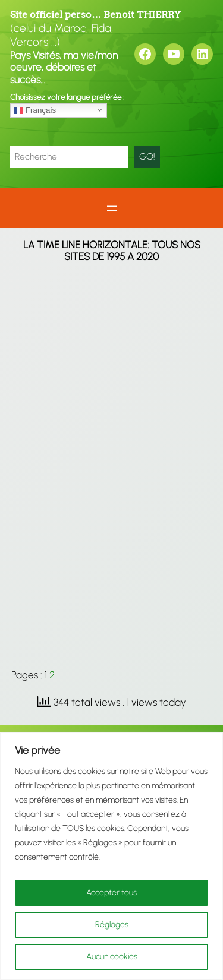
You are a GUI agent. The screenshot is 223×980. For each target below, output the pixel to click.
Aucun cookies (112, 957)
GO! (147, 156)
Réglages (112, 925)
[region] (111, 856)
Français (35, 110)
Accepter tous (111, 892)
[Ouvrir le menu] (112, 208)
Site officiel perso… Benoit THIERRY (95, 15)
